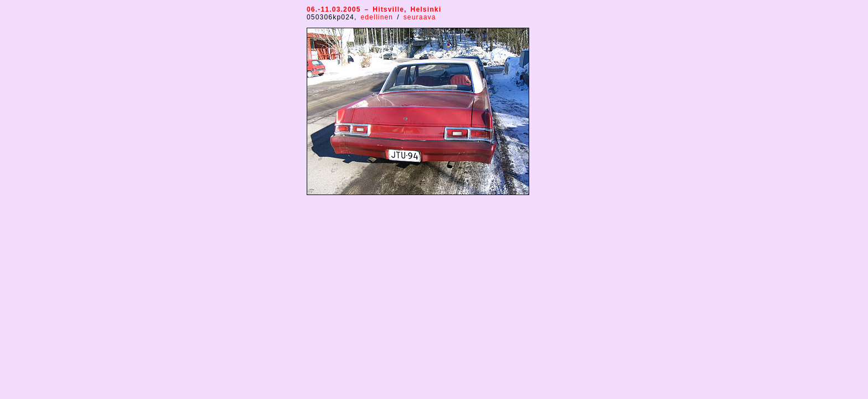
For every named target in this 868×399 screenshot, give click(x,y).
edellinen (379, 17)
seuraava (420, 17)
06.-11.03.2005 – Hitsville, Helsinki (374, 9)
